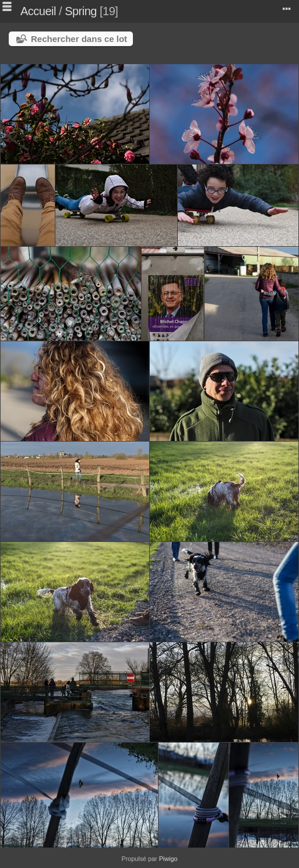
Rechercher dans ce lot (79, 39)
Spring (81, 11)
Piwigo (168, 859)
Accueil (38, 11)
